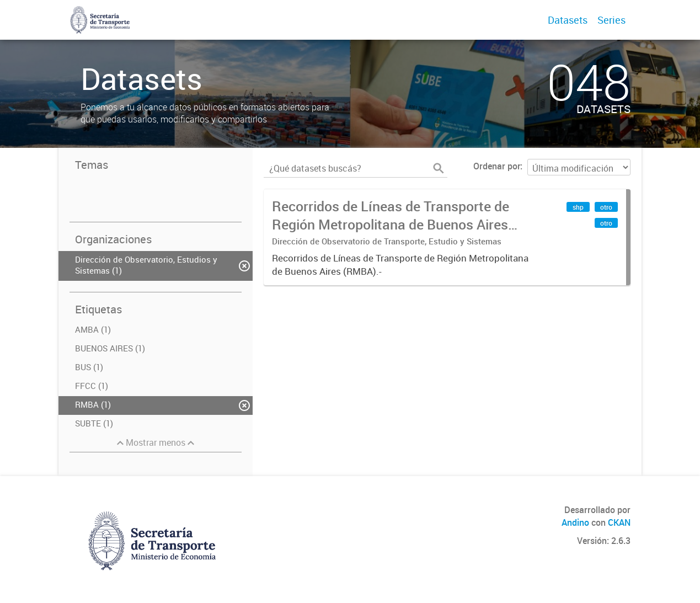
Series (611, 20)
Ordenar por (497, 166)
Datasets (568, 20)
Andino (575, 522)
